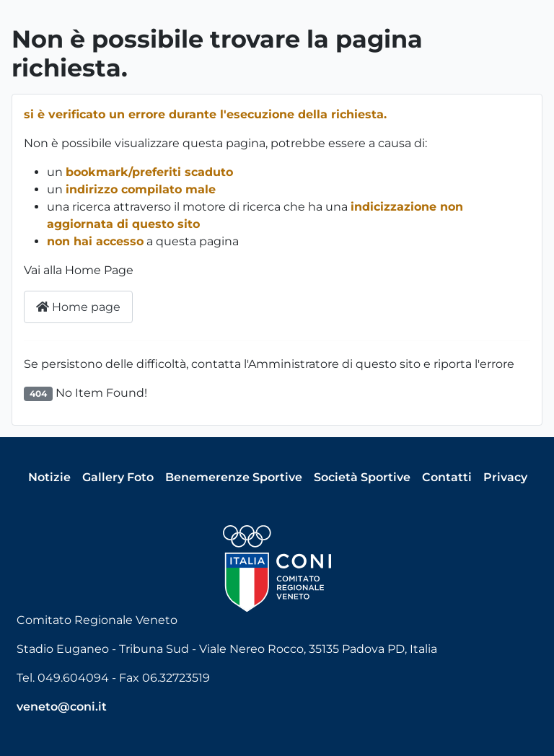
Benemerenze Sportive (234, 477)
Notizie (49, 477)
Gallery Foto (118, 477)
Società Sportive (362, 477)
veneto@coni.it (62, 707)
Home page (78, 307)
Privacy (505, 477)
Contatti (447, 477)
